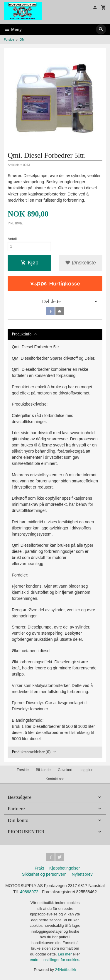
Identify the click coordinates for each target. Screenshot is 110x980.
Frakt (39, 868)
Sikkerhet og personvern (44, 874)
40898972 (29, 892)
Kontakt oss (55, 779)
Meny (13, 30)
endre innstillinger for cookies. (55, 960)
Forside (9, 39)
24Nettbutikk (66, 970)
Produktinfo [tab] (22, 334)
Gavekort (65, 770)
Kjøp (29, 263)
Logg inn (86, 770)
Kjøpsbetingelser (65, 868)
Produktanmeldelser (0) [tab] (31, 752)
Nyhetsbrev (82, 874)
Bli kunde (43, 770)
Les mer (65, 954)
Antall (12, 239)
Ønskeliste (81, 263)
